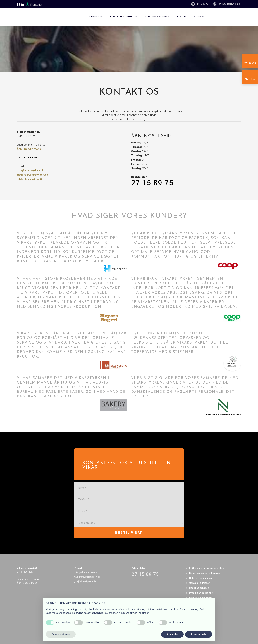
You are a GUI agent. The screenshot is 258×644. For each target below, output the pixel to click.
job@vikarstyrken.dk (30, 179)
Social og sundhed (199, 588)
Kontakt (200, 17)
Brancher (96, 17)
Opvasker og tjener (199, 583)
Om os (182, 17)
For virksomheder (124, 17)
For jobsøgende (158, 17)
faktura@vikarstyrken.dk (32, 175)
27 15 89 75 (200, 4)
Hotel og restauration (200, 578)
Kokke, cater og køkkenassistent (207, 568)
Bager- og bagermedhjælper (205, 573)
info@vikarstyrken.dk (230, 4)
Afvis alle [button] (172, 634)
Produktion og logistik (201, 593)
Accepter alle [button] (199, 634)
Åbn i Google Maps (29, 149)
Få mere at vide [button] (61, 634)
